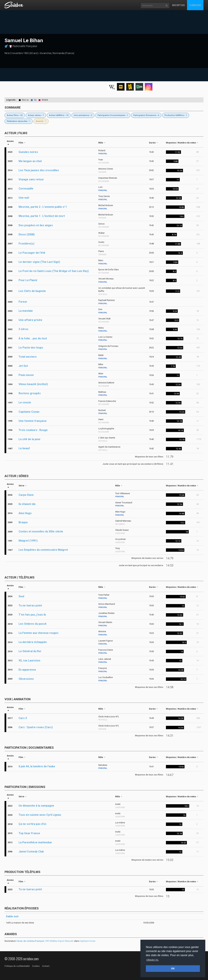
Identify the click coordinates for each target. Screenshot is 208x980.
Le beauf (24, 448)
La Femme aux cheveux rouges (39, 633)
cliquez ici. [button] (153, 960)
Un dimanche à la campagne (36, 806)
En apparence (27, 670)
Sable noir (12, 916)
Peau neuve (26, 375)
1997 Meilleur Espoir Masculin (45, 941)
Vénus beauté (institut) (33, 384)
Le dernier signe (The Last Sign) (39, 262)
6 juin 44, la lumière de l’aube (37, 766)
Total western (28, 357)
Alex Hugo (25, 513)
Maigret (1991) (28, 541)
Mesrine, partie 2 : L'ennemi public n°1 (43, 207)
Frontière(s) (26, 244)
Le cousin (25, 402)
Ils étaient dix (27, 504)
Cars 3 (23, 718)
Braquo (23, 522)
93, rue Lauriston (29, 661)
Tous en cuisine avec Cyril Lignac (40, 815)
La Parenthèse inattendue (35, 842)
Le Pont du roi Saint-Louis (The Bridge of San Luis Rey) (54, 271)
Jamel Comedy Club (31, 852)
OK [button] (173, 968)
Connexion (195, 5)
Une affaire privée (30, 320)
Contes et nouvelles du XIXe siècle (41, 531)
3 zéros (23, 329)
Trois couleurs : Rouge (33, 430)
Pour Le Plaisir (28, 280)
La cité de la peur (30, 439)
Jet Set (23, 366)
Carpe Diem (26, 495)
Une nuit (24, 198)
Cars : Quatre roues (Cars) (36, 727)
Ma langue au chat (30, 161)
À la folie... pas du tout (33, 338)
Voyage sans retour (31, 179)
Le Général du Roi (30, 651)
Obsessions (26, 679)
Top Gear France (29, 833)
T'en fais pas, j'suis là (32, 615)
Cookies (36, 966)
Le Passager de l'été (32, 253)
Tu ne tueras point (30, 605)
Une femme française (33, 421)
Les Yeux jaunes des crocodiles (39, 170)
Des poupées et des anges (36, 225)
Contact (46, 966)
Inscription (178, 5)
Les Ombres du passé (33, 624)
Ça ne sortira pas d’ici (32, 824)
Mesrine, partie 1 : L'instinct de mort (42, 216)
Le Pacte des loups (31, 348)
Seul (21, 596)
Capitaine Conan (29, 412)
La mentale (26, 311)
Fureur (23, 302)
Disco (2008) (27, 234)
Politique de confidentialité (17, 966)
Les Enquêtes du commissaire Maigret (43, 550)
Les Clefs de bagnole (32, 291)
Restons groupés (30, 393)
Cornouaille (26, 189)
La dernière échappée (33, 642)
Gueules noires (28, 152)
